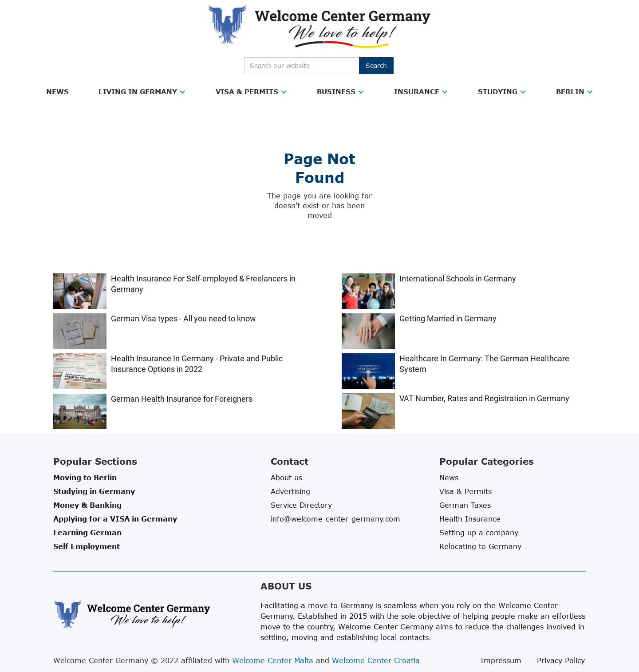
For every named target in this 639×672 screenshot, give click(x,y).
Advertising (290, 491)
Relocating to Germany (480, 546)
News (57, 91)
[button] (57, 92)
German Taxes (465, 505)
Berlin (570, 91)
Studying (498, 91)
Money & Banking (87, 505)
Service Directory (301, 505)
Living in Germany (138, 91)
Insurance (417, 91)
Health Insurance (470, 519)
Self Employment (87, 546)
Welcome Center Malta (273, 660)
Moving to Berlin (85, 478)
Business (336, 91)
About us (286, 478)
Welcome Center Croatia (376, 660)
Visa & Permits (247, 91)
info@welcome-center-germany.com (335, 519)
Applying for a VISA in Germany (115, 519)
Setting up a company (479, 533)
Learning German (87, 533)
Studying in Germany (94, 491)
